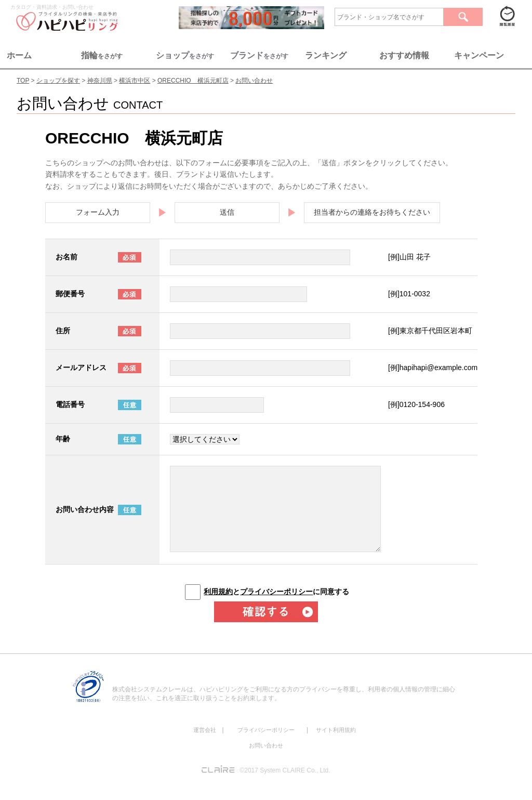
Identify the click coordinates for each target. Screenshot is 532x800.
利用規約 (218, 592)
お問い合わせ (266, 745)
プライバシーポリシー (276, 592)
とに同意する (276, 592)
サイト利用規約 (336, 730)
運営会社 (205, 730)
